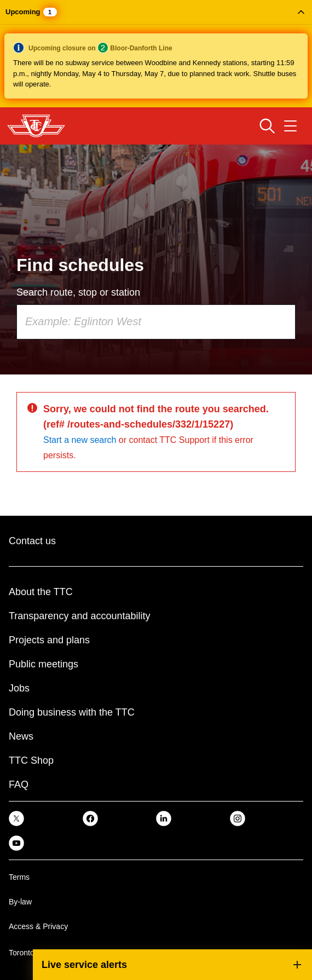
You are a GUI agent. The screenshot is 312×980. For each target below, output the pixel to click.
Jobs (19, 688)
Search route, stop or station (78, 292)
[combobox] (156, 322)
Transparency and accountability (79, 616)
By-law (20, 902)
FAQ (19, 785)
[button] (156, 54)
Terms (19, 877)
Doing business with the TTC (72, 712)
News (21, 736)
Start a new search (80, 440)
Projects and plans (49, 640)
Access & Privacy (38, 926)
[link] (16, 818)
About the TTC (41, 592)
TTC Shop (31, 760)
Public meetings (44, 664)
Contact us (32, 541)
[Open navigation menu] (290, 126)
